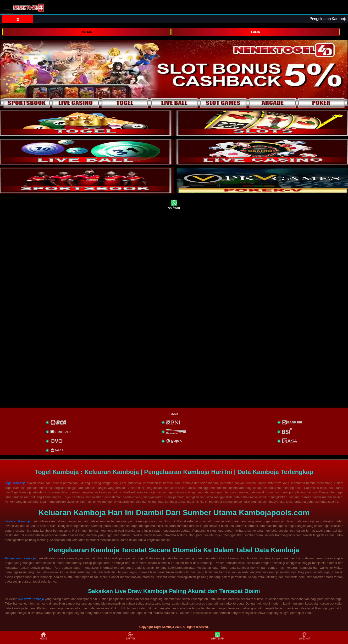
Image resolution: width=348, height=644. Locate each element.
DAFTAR (86, 32)
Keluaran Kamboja (18, 521)
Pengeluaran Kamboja (20, 558)
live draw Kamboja (31, 599)
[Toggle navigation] (7, 8)
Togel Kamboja (15, 483)
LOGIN (256, 32)
